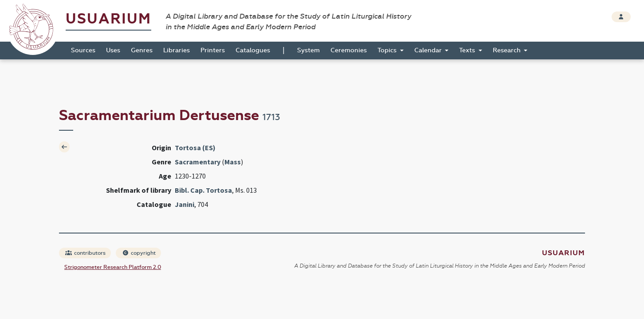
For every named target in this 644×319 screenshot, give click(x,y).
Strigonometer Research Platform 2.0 (113, 267)
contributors (85, 253)
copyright (139, 253)
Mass (233, 162)
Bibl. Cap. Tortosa (203, 190)
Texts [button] (468, 50)
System (308, 50)
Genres (142, 50)
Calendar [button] (429, 50)
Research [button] (508, 50)
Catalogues (253, 50)
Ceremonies (349, 50)
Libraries (177, 50)
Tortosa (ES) (195, 148)
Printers (213, 50)
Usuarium (108, 19)
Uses (113, 50)
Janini (185, 204)
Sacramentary (198, 162)
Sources (83, 50)
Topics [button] (388, 50)
